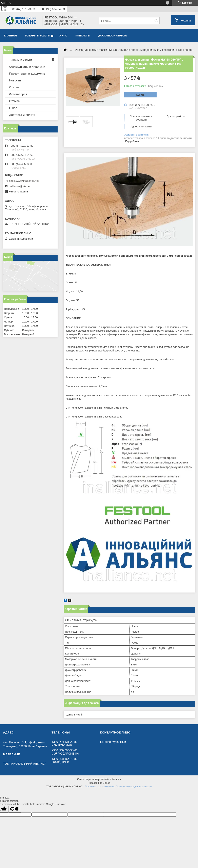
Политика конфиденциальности (134, 787)
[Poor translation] (15, 809)
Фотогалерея (18, 94)
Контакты (83, 36)
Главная (10, 36)
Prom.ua (116, 779)
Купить (140, 95)
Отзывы (15, 101)
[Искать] (156, 21)
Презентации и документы (28, 73)
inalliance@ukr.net (20, 186)
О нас (63, 36)
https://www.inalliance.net (24, 181)
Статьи (14, 87)
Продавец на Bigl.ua (99, 783)
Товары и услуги (37, 36)
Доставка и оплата (113, 36)
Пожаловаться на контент (99, 787)
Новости (15, 80)
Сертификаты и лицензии (27, 67)
